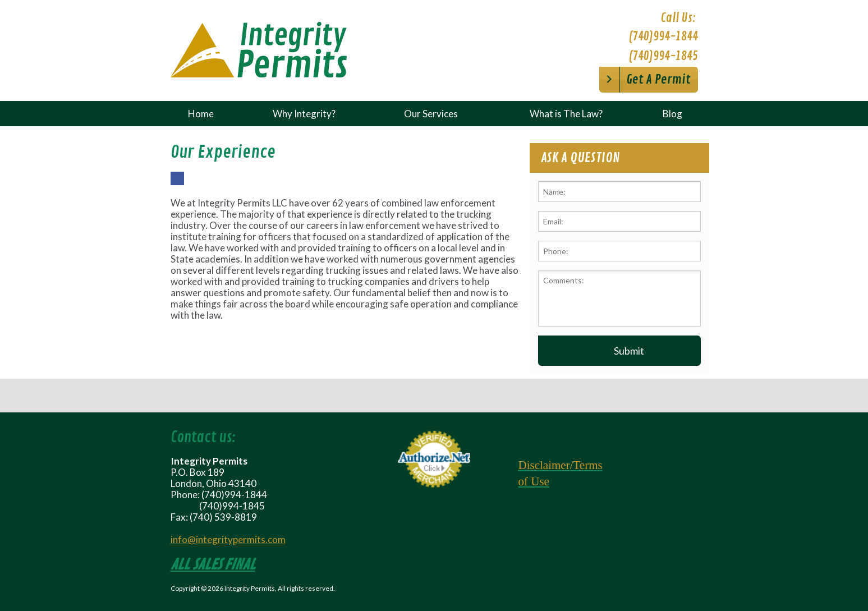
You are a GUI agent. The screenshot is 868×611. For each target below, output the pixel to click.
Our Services (431, 114)
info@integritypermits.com (228, 539)
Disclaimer (544, 465)
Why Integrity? (304, 114)
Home (201, 114)
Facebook (177, 185)
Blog (672, 114)
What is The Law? (566, 114)
